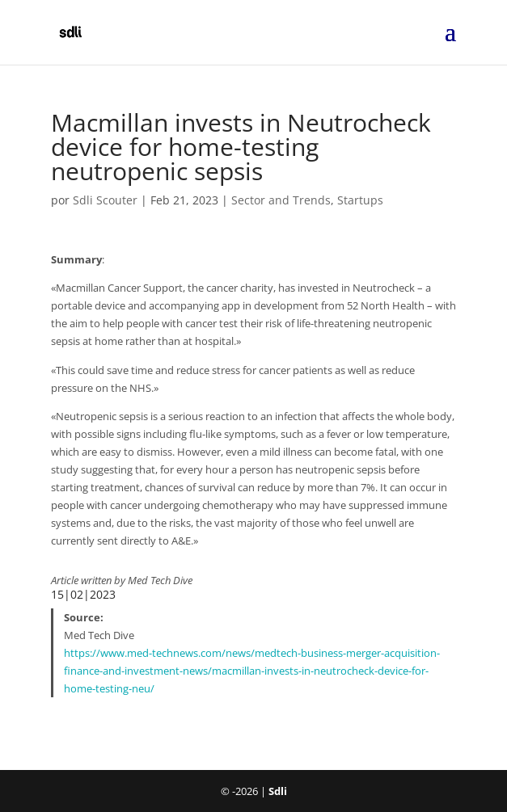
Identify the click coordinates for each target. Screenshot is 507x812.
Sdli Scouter (105, 200)
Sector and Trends (281, 200)
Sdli (278, 791)
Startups (360, 200)
